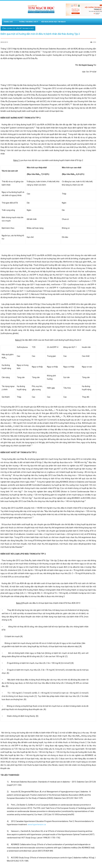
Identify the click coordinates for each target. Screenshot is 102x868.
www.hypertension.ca (37, 824)
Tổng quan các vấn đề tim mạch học (18, 28)
